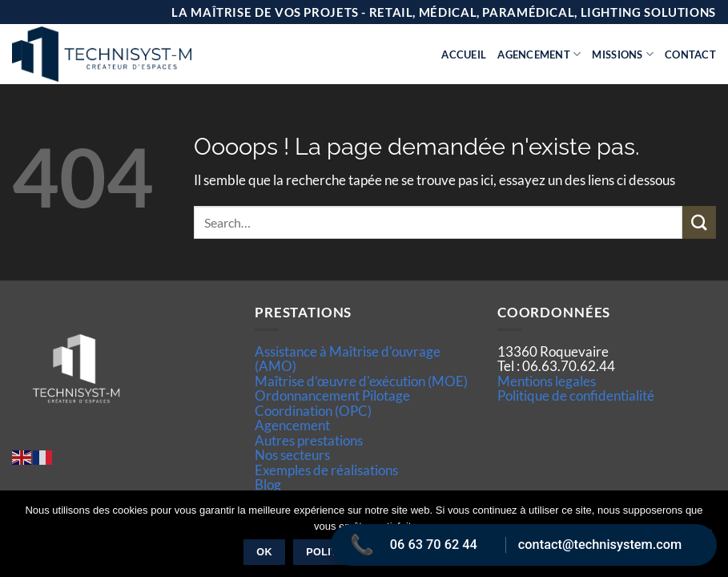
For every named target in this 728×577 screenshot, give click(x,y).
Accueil (464, 54)
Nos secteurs (292, 455)
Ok (264, 552)
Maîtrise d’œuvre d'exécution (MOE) (361, 381)
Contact (690, 54)
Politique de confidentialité (576, 395)
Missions (623, 54)
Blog (268, 484)
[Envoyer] (699, 222)
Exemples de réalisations (326, 470)
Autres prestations (309, 440)
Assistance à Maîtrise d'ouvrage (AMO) (348, 359)
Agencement (539, 54)
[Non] (706, 539)
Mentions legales (547, 381)
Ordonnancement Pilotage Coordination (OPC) (332, 403)
